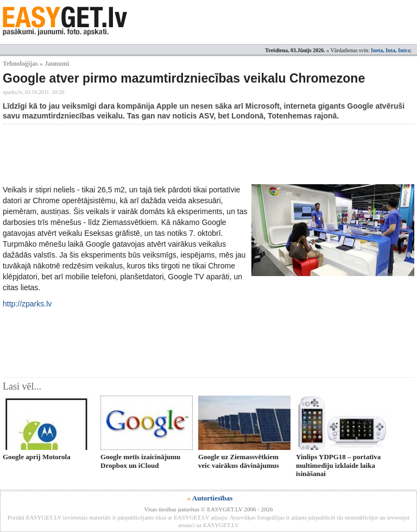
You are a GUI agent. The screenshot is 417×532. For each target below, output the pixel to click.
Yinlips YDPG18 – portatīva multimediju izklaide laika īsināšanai (338, 465)
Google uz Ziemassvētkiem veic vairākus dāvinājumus (239, 461)
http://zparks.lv (27, 304)
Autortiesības (212, 498)
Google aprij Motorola (37, 457)
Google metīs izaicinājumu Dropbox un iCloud (140, 461)
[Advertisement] (200, 154)
